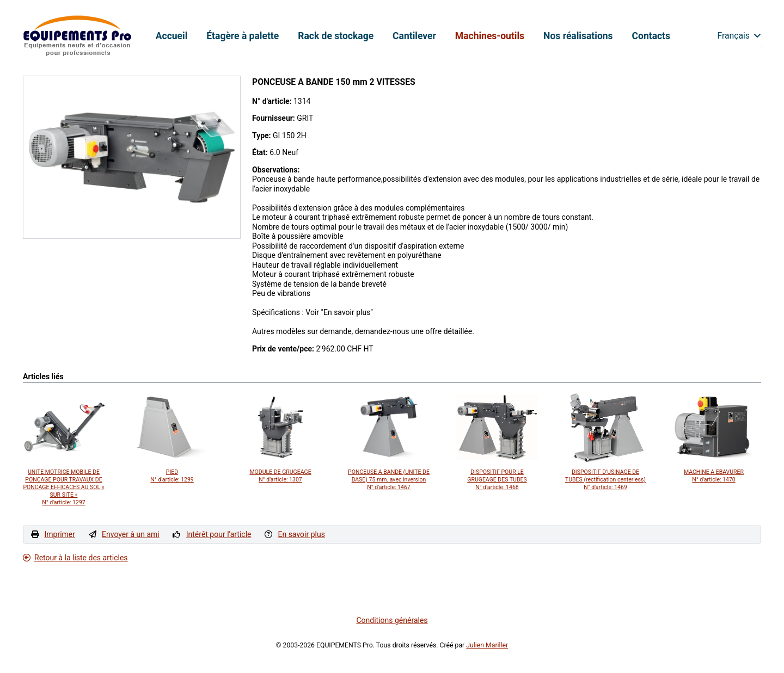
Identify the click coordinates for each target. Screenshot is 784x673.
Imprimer (60, 534)
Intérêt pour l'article (219, 534)
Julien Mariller (487, 645)
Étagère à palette (243, 36)
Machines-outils (490, 36)
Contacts (651, 36)
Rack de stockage (336, 36)
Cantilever (414, 36)
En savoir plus (301, 534)
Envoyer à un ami (131, 534)
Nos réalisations (578, 36)
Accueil (172, 36)
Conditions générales (392, 620)
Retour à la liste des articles (75, 558)
